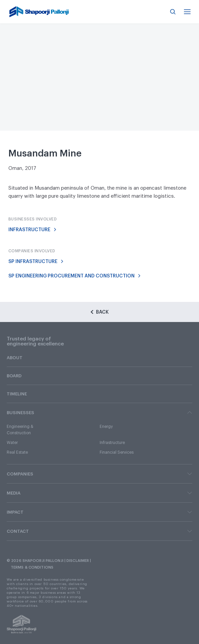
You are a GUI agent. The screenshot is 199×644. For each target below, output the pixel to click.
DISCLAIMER (78, 561)
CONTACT (99, 531)
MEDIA (99, 493)
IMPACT (99, 512)
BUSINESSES (99, 412)
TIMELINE (17, 394)
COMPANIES (99, 474)
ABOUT (15, 358)
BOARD (14, 376)
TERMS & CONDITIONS (32, 567)
